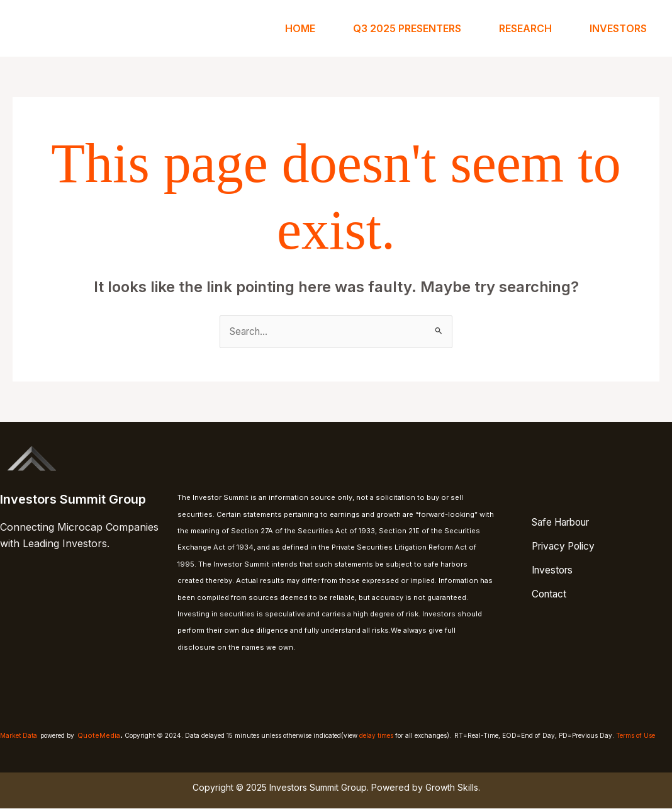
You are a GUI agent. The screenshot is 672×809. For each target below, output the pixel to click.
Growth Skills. (453, 787)
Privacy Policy (566, 546)
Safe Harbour (566, 523)
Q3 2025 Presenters (407, 28)
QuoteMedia (99, 736)
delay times (376, 736)
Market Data (19, 736)
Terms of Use (636, 736)
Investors (618, 28)
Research (525, 28)
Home (300, 28)
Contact (551, 591)
